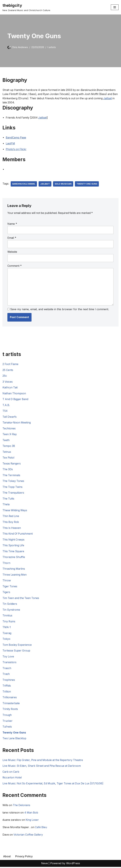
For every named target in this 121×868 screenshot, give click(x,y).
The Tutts (8, 499)
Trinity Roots (10, 710)
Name (12, 224)
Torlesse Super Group (16, 651)
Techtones (9, 429)
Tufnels (7, 728)
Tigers (6, 593)
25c (5, 376)
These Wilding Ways (15, 511)
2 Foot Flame (11, 364)
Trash (6, 675)
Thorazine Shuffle (14, 558)
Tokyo (6, 640)
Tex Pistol (9, 458)
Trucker (7, 722)
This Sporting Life (13, 546)
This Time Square (13, 552)
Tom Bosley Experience (17, 646)
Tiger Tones (10, 587)
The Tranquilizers (13, 493)
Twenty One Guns (87, 184)
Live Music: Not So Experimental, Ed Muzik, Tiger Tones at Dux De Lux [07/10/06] (54, 785)
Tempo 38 (9, 446)
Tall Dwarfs (10, 417)
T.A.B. (6, 405)
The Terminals (11, 476)
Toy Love (8, 657)
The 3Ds (8, 470)
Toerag (7, 634)
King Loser (33, 821)
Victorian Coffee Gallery (29, 836)
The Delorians (22, 806)
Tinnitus (7, 616)
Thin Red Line (11, 517)
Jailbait (7, 102)
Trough (7, 716)
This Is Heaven (12, 528)
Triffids (7, 687)
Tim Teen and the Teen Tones (21, 599)
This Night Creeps (14, 540)
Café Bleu (42, 829)
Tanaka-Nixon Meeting (17, 423)
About (7, 858)
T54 (5, 411)
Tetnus (7, 452)
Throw (7, 581)
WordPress (73, 865)
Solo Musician (63, 184)
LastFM (10, 143)
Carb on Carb (11, 773)
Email (12, 238)
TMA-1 (7, 628)
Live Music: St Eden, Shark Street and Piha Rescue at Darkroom (43, 767)
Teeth (6, 440)
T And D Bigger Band (16, 399)
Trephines (9, 681)
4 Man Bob (32, 814)
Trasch (7, 669)
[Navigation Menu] (115, 7)
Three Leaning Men (15, 575)
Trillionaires (10, 698)
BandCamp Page (16, 138)
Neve (44, 865)
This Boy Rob (11, 523)
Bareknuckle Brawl (24, 184)
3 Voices (8, 382)
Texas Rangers (12, 464)
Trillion (7, 692)
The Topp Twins (13, 487)
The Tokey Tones (13, 482)
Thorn (6, 564)
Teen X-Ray (10, 435)
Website (12, 252)
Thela (6, 505)
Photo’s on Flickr (16, 149)
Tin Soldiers (10, 605)
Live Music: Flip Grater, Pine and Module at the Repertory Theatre (44, 761)
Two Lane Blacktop (15, 739)
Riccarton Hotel (12, 779)
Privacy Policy (24, 858)
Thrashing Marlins (14, 570)
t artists (52, 47)
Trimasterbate (11, 704)
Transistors (9, 663)
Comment (15, 266)
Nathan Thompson (14, 394)
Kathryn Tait (10, 388)
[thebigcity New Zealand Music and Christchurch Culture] (26, 7)
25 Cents (8, 370)
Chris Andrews (20, 47)
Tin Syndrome (11, 610)
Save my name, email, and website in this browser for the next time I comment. (60, 310)
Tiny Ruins (9, 622)
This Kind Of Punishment (18, 534)
